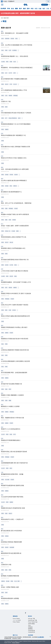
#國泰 (17, 231)
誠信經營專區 (14, 627)
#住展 (10, 310)
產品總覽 (13, 630)
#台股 (14, 62)
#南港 (10, 220)
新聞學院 (26, 620)
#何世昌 (14, 310)
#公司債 (11, 265)
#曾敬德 (14, 220)
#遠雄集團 (12, 547)
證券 (28, 9)
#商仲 (10, 389)
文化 (48, 9)
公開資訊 (23, 625)
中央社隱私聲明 (40, 637)
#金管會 (7, 265)
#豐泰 (10, 570)
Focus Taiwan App (32, 618)
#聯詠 (15, 276)
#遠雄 (6, 593)
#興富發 (15, 186)
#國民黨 (3, 581)
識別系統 (18, 625)
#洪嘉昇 (16, 208)
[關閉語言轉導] (50, 641)
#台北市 (3, 434)
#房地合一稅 (8, 231)
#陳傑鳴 (10, 96)
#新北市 (7, 84)
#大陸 (6, 96)
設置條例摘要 (29, 625)
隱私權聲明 (21, 627)
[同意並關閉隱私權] (50, 637)
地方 (44, 9)
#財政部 (7, 547)
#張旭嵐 (12, 39)
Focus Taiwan (14, 614)
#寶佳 (11, 186)
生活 (36, 9)
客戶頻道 (18, 630)
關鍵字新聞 (6, 18)
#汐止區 (15, 84)
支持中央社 (45, 5)
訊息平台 (27, 630)
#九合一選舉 (17, 581)
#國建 (10, 400)
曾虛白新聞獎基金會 (16, 636)
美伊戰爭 (3, 9)
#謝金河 (10, 513)
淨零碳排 (21, 620)
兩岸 (20, 9)
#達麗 (6, 400)
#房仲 (2, 39)
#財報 (6, 254)
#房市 (14, 73)
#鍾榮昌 (7, 129)
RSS (19, 632)
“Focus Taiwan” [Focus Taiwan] (16, 643)
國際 (16, 9)
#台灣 (10, 50)
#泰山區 (11, 242)
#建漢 (6, 107)
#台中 (6, 73)
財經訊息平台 (34, 630)
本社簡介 (13, 625)
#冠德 (6, 389)
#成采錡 (16, 175)
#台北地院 (7, 480)
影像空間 (23, 630)
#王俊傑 (13, 231)
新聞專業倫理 (36, 625)
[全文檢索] (49, 5)
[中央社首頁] (26, 5)
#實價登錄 (7, 39)
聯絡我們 (26, 627)
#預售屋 (11, 175)
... (19, 39)
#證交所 (11, 276)
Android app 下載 (22, 618)
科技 (32, 9)
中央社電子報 (32, 620)
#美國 (11, 62)
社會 (40, 9)
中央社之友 (15, 632)
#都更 (6, 220)
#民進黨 (8, 581)
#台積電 (3, 62)
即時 (9, 9)
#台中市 (10, 73)
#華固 (6, 50)
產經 (24, 9)
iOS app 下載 (14, 618)
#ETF (6, 118)
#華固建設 (15, 96)
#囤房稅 (10, 288)
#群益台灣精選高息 (13, 118)
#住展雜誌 (14, 50)
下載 (48, 1)
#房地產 (7, 175)
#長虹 (16, 39)
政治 (13, 9)
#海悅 (15, 265)
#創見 (19, 118)
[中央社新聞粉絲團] (11, 611)
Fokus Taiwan (30, 614)
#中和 (11, 84)
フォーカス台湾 (22, 614)
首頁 (2, 18)
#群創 (6, 570)
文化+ (17, 620)
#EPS (14, 434)
